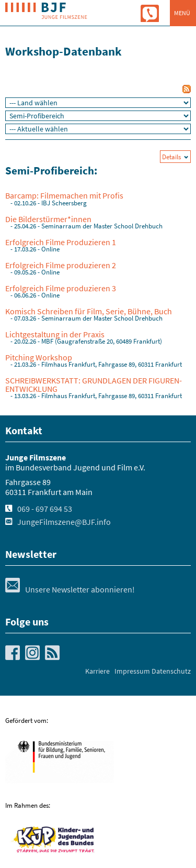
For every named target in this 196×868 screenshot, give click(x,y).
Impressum (132, 671)
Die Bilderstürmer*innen (48, 219)
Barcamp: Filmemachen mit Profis (64, 195)
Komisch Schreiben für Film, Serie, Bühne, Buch (89, 311)
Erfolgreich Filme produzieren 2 (61, 265)
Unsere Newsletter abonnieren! (70, 589)
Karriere (97, 671)
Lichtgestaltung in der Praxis (55, 334)
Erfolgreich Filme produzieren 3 (61, 288)
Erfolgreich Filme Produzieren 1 (61, 242)
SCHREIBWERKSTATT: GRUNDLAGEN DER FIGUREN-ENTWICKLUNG (94, 384)
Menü (182, 13)
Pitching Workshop (39, 357)
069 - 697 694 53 (45, 509)
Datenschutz (171, 671)
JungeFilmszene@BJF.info (64, 522)
